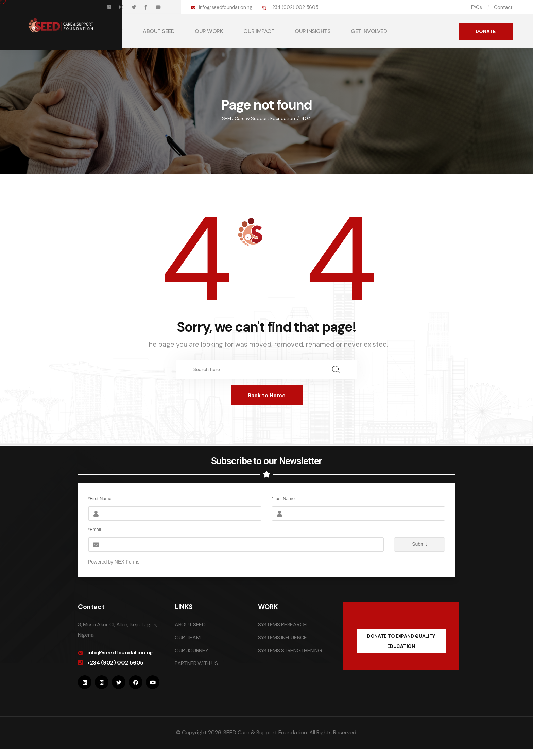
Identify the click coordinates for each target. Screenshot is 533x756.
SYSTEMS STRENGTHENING (290, 650)
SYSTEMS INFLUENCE (282, 637)
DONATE (486, 31)
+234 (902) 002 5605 (294, 7)
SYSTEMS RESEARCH (282, 625)
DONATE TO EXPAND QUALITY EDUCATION (401, 641)
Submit (410, 544)
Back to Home (267, 395)
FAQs (477, 7)
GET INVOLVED (369, 31)
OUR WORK (209, 31)
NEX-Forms (127, 562)
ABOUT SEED (159, 31)
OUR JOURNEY (191, 650)
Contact (503, 7)
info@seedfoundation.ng (226, 7)
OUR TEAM (187, 637)
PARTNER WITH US (196, 663)
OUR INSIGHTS (313, 31)
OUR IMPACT (259, 31)
